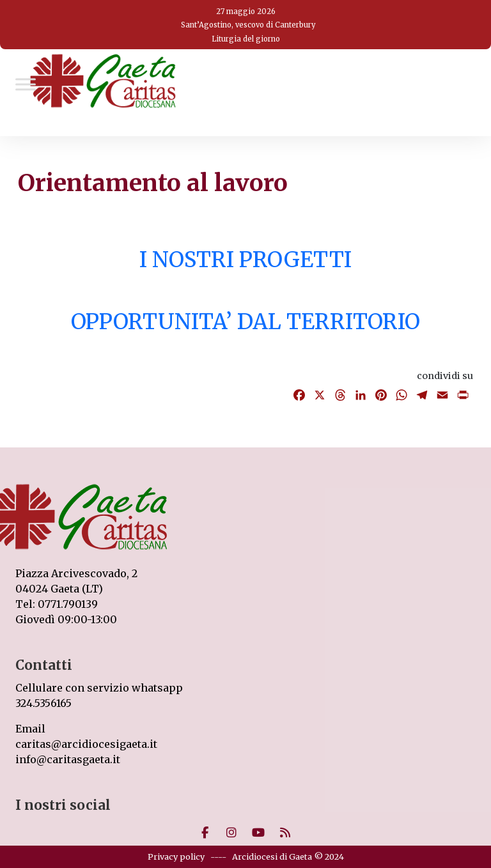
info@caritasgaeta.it (68, 759)
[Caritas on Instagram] (231, 833)
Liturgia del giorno (246, 39)
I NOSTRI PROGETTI (245, 260)
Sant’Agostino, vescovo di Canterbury (248, 25)
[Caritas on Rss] (285, 833)
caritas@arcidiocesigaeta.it (86, 744)
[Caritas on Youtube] (258, 833)
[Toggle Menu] (26, 84)
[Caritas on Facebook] (205, 833)
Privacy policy (176, 856)
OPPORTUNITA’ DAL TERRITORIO (245, 322)
